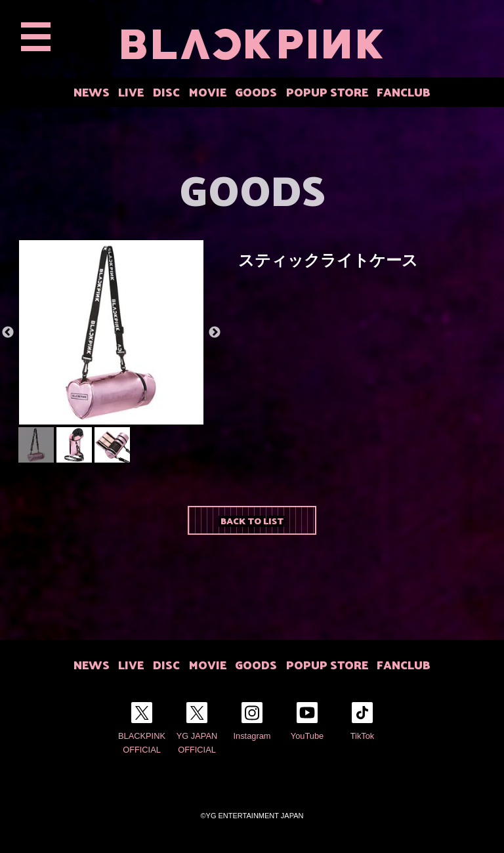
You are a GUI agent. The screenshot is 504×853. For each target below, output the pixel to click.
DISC (166, 92)
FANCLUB (404, 92)
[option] (111, 332)
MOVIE (208, 92)
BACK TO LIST (252, 520)
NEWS (92, 92)
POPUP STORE (327, 92)
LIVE (131, 92)
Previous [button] (8, 333)
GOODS (256, 92)
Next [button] (215, 333)
